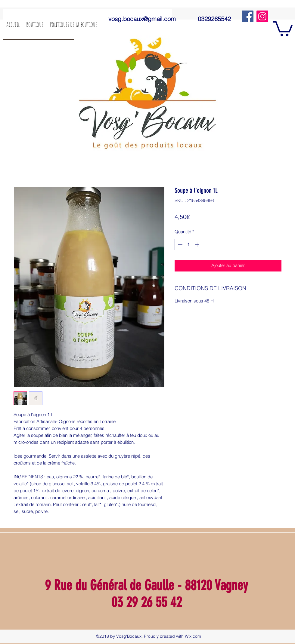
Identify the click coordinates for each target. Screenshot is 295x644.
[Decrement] (180, 245)
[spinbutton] (189, 245)
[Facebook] (248, 16)
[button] (283, 28)
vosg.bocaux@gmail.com (142, 19)
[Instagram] (262, 16)
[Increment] (198, 245)
